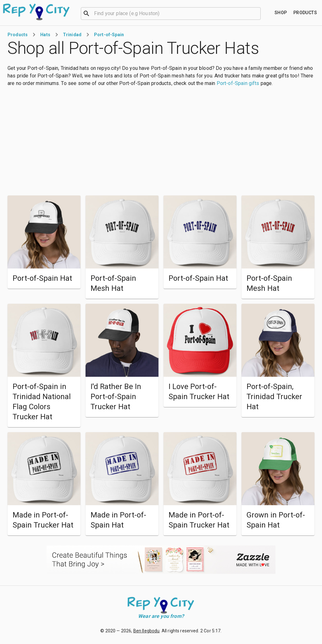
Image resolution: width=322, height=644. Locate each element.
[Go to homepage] (37, 12)
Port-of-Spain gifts (238, 83)
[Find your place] (281, 13)
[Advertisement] (161, 141)
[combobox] (171, 13)
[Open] (258, 14)
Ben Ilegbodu (147, 631)
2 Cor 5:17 (211, 631)
